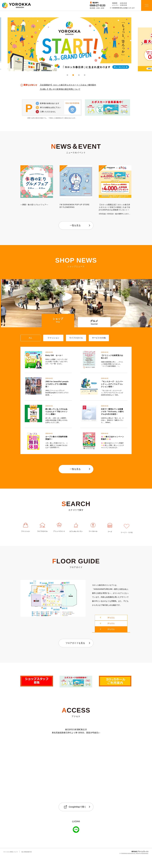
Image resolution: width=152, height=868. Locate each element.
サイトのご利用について (11, 863)
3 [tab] (79, 75)
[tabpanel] (76, 44)
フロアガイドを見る (75, 654)
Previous (11, 43)
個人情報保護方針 (27, 863)
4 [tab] (85, 75)
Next (141, 43)
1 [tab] (67, 75)
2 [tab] (73, 75)
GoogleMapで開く (75, 818)
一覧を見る (75, 225)
